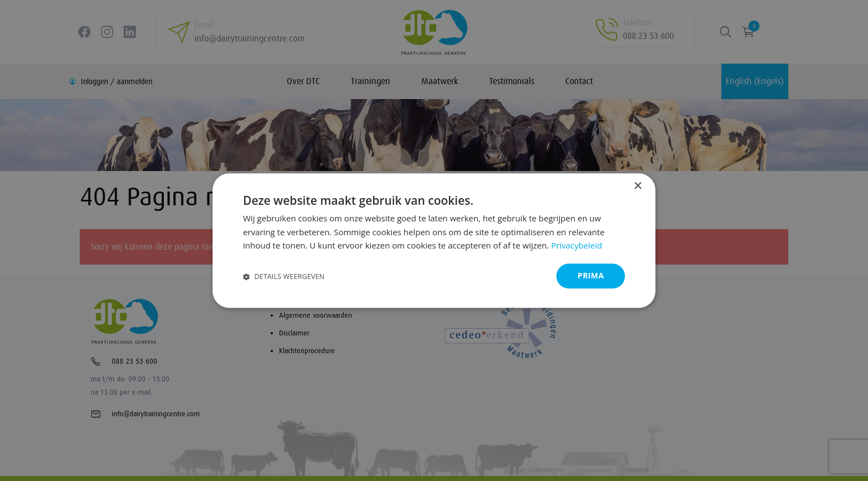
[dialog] (434, 240)
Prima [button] (591, 275)
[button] (284, 276)
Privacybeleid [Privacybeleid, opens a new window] (576, 246)
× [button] (637, 186)
